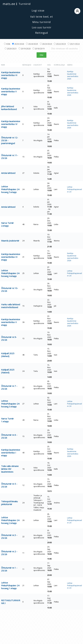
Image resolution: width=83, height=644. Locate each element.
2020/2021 (11, 49)
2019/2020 (25, 49)
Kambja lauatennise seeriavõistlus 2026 (73, 75)
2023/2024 (46, 44)
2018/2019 (39, 49)
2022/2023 (60, 44)
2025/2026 (18, 44)
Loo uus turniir (42, 27)
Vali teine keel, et (41, 17)
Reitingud (41, 33)
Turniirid (25, 4)
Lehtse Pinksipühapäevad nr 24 (74, 189)
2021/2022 (74, 44)
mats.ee (9, 4)
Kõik (7, 44)
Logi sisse (56, 11)
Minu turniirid (41, 22)
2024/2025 (32, 44)
